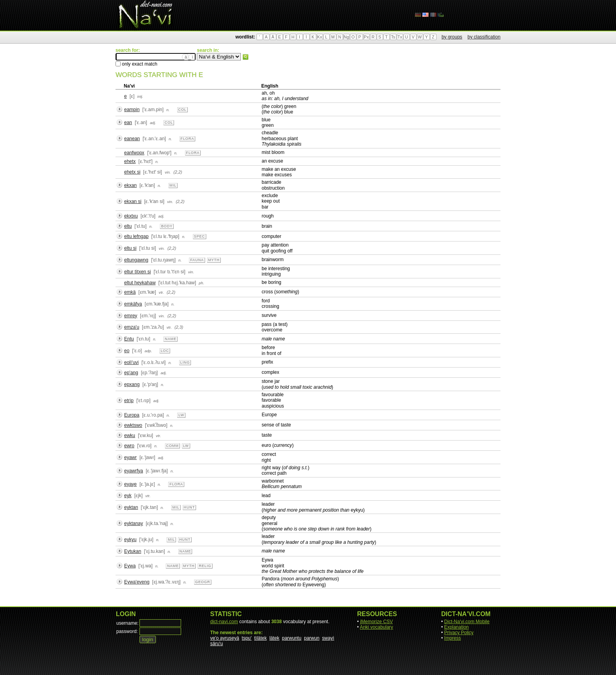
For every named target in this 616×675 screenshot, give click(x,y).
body (167, 226)
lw (181, 415)
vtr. (161, 292)
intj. (140, 96)
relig (205, 566)
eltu (128, 226)
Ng (346, 37)
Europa (132, 415)
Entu (129, 339)
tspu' (247, 638)
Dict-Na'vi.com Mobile (467, 622)
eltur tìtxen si (137, 272)
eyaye (130, 484)
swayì (328, 638)
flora (188, 139)
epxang (132, 384)
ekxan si (133, 201)
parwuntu (292, 638)
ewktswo (133, 425)
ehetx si (132, 172)
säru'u (216, 644)
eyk (128, 496)
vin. (168, 172)
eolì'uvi (131, 362)
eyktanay (134, 523)
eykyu (130, 540)
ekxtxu (131, 216)
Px (366, 37)
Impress (453, 638)
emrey (131, 316)
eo (127, 351)
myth (214, 260)
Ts (393, 37)
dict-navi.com (224, 622)
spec (200, 236)
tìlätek (260, 638)
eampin (132, 110)
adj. (153, 123)
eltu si (130, 248)
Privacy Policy (459, 633)
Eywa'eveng (137, 582)
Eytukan (133, 551)
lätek (274, 638)
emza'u (132, 327)
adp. (148, 351)
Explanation (457, 627)
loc (165, 351)
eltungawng (136, 260)
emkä (130, 292)
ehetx (130, 161)
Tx (400, 37)
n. (168, 110)
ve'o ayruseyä (225, 638)
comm (172, 446)
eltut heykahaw (140, 283)
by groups (452, 37)
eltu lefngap (136, 236)
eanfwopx (134, 153)
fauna (197, 260)
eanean (132, 139)
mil (173, 185)
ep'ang (131, 373)
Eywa (130, 566)
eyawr (130, 457)
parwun (312, 638)
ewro (129, 446)
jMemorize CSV (377, 622)
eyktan (131, 507)
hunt (190, 507)
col (182, 110)
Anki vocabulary (377, 627)
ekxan (130, 185)
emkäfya (133, 304)
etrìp (129, 401)
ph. (202, 283)
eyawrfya (134, 471)
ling (185, 362)
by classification (484, 37)
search (246, 57)
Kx (319, 37)
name (170, 339)
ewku (130, 435)
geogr (203, 582)
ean (128, 123)
